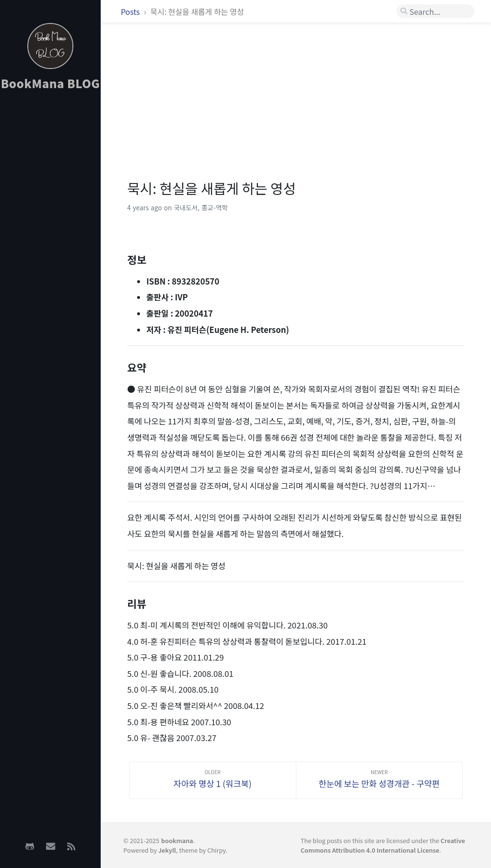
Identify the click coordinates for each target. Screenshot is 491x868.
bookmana (177, 840)
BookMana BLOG (51, 83)
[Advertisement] (50, 250)
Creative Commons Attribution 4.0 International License (383, 845)
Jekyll (167, 850)
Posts (131, 11)
